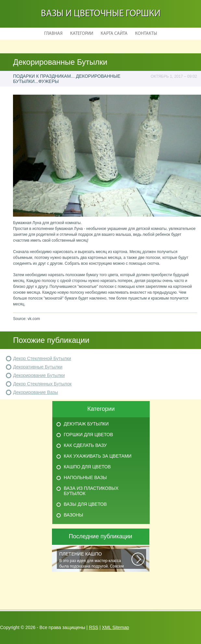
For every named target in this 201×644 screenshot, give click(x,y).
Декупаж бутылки (86, 424)
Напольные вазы (85, 477)
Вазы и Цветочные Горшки (101, 14)
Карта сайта (114, 34)
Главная (53, 34)
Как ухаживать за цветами (98, 456)
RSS (94, 627)
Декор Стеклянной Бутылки (42, 358)
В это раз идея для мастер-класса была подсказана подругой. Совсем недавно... (95, 560)
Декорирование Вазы (35, 392)
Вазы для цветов (85, 504)
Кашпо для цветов (87, 467)
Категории (82, 34)
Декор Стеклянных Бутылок (42, 384)
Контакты (146, 34)
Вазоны (73, 515)
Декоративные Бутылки (38, 367)
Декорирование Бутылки (39, 375)
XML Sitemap (116, 627)
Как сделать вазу (85, 445)
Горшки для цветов (88, 435)
